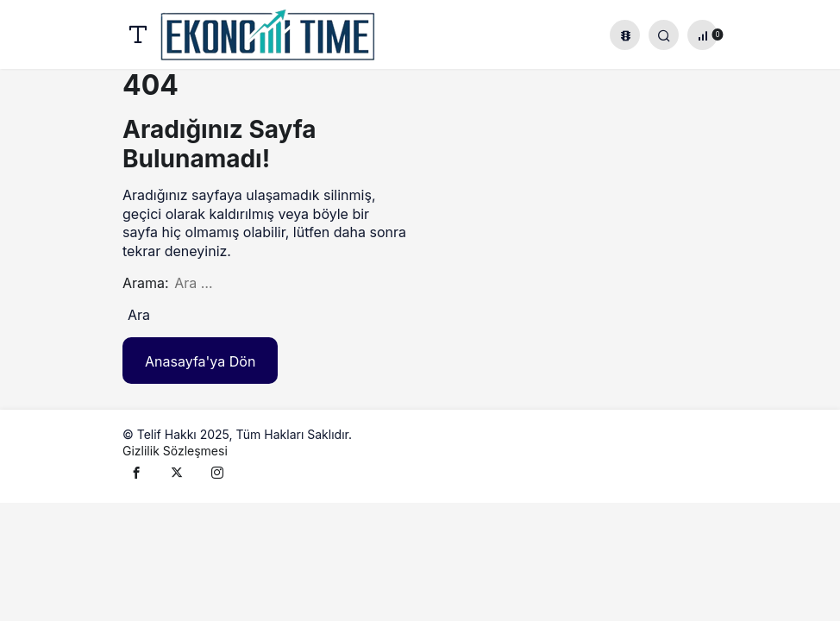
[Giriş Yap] (664, 35)
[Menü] (138, 35)
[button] (625, 35)
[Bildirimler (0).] (702, 35)
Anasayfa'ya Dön (200, 361)
